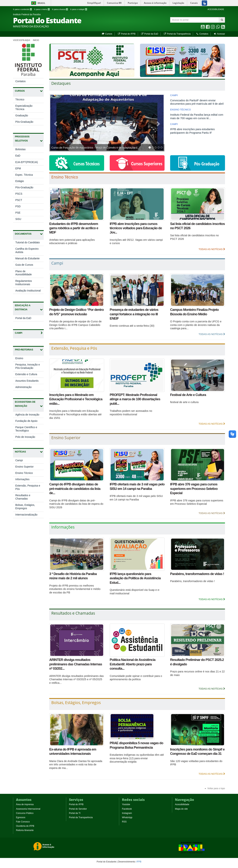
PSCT (19, 200)
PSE (18, 213)
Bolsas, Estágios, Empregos (25, 507)
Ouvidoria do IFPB (25, 826)
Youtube (126, 804)
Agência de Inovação (29, 415)
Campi (19, 460)
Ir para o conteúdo (22, 9)
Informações (22, 479)
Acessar (219, 34)
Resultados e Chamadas (23, 497)
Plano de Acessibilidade (23, 273)
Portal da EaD (149, 34)
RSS (124, 822)
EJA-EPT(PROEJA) (26, 162)
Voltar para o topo (215, 788)
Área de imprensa (25, 804)
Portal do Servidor (78, 809)
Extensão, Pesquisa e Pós (28, 487)
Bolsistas (20, 149)
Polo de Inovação (29, 438)
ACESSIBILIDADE (216, 9)
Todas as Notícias (212, 249)
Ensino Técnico (24, 473)
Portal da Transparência (177, 34)
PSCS (19, 194)
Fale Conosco (23, 822)
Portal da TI (75, 813)
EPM (18, 169)
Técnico (20, 100)
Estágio (20, 181)
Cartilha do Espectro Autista (27, 251)
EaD (18, 156)
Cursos (107, 34)
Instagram (127, 813)
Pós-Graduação (24, 122)
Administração (27, 388)
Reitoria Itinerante (25, 830)
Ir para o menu (42, 9)
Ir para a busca (60, 9)
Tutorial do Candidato (27, 243)
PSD (18, 206)
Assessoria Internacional (28, 809)
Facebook (127, 809)
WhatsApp (127, 817)
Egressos (21, 817)
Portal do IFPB (127, 34)
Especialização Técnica (24, 108)
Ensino (23, 359)
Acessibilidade (182, 804)
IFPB (139, 862)
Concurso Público (25, 813)
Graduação (22, 116)
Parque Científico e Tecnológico (26, 430)
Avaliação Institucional (28, 291)
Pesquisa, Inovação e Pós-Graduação (28, 367)
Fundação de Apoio (29, 422)
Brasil (38, 3)
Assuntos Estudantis (29, 382)
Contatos (202, 34)
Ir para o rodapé (79, 9)
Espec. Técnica (24, 175)
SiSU (18, 219)
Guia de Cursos (24, 265)
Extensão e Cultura (29, 375)
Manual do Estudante (27, 259)
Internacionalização (26, 515)
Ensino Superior (24, 467)
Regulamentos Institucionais (24, 283)
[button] (55, 123)
